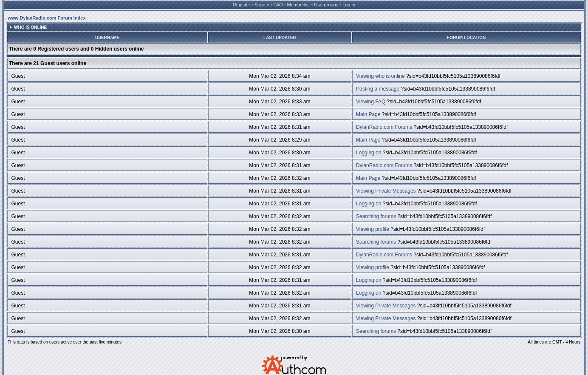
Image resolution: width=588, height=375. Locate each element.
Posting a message (378, 89)
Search (262, 5)
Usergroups (326, 5)
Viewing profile (373, 229)
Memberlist (299, 5)
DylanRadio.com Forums (384, 127)
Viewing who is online (380, 76)
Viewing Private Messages (386, 191)
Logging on (369, 153)
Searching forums (376, 216)
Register (242, 5)
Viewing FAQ (371, 102)
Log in (349, 5)
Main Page (368, 114)
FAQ (278, 5)
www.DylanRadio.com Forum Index (47, 18)
